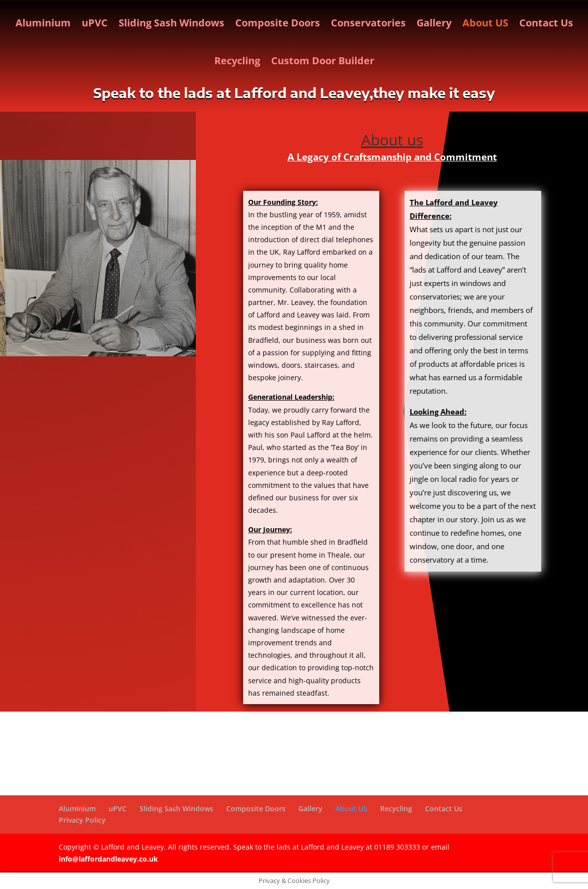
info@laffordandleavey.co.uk (108, 859)
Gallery (434, 23)
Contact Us (546, 23)
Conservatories (368, 23)
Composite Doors (278, 23)
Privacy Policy (82, 820)
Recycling (237, 61)
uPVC (95, 23)
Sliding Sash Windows (171, 23)
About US (485, 23)
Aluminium (43, 23)
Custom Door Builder (323, 61)
